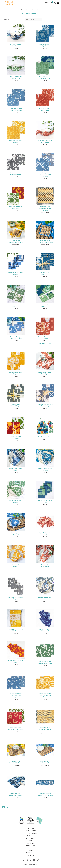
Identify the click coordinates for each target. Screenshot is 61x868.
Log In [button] (47, 3)
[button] (55, 3)
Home (28, 10)
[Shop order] (34, 20)
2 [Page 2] (7, 807)
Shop (22, 10)
